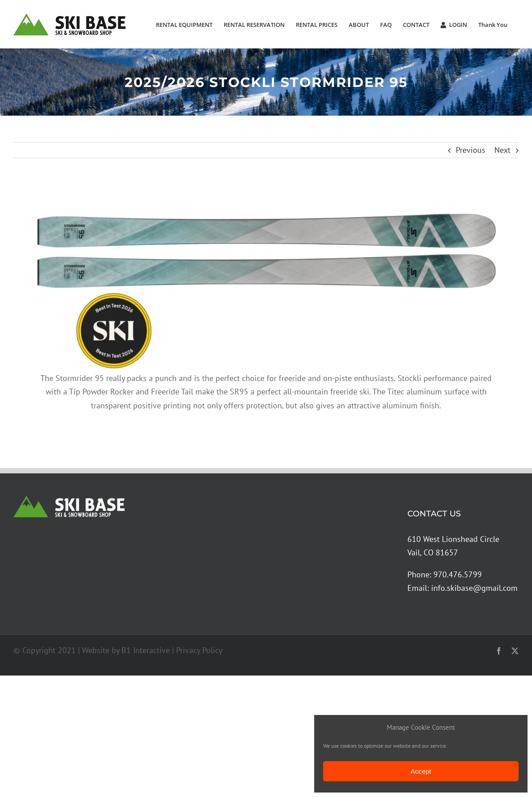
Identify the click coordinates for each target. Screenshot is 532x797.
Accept (421, 771)
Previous (471, 150)
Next (502, 150)
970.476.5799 (458, 574)
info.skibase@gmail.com (474, 588)
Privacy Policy (199, 650)
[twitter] (515, 651)
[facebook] (499, 651)
